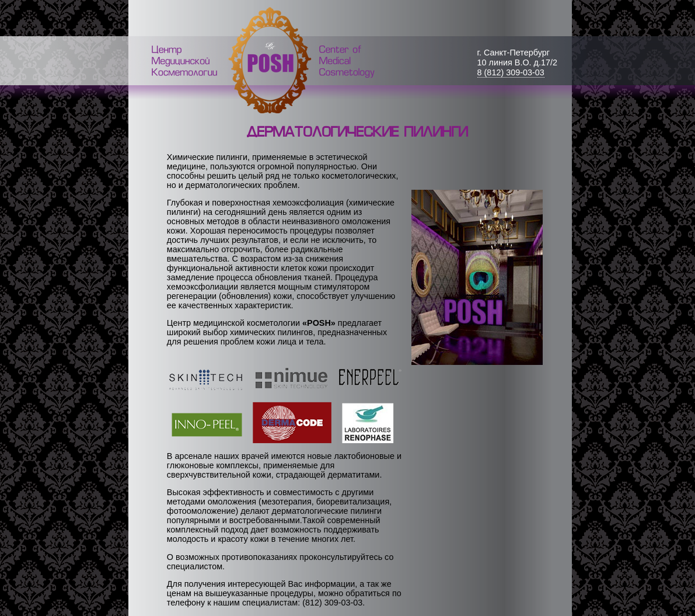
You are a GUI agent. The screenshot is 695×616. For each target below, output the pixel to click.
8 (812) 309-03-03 (511, 72)
